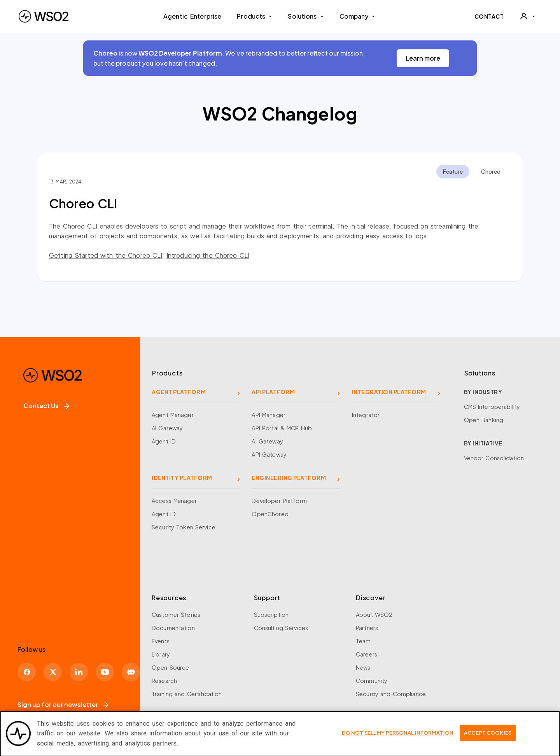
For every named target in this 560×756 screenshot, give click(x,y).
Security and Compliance (391, 694)
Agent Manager (173, 415)
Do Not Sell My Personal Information (398, 737)
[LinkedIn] (79, 672)
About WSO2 (374, 615)
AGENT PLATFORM (179, 392)
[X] (53, 672)
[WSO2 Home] (44, 16)
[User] (527, 16)
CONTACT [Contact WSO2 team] (489, 16)
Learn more (423, 58)
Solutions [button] (306, 16)
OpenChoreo (270, 514)
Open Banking (484, 420)
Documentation (173, 628)
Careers (367, 654)
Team (363, 641)
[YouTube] (105, 672)
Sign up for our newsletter (63, 704)
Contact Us (46, 406)
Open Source (170, 667)
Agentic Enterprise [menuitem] (192, 16)
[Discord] (131, 672)
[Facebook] (27, 672)
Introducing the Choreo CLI (208, 255)
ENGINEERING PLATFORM (289, 478)
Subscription (271, 615)
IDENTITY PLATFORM (182, 478)
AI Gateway (167, 428)
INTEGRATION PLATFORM (389, 392)
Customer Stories (176, 615)
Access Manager (174, 501)
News (363, 667)
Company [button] (358, 16)
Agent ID (164, 441)
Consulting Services (281, 628)
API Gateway (269, 454)
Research (164, 681)
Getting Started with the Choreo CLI (106, 255)
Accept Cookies (488, 737)
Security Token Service (184, 527)
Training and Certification (187, 694)
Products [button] (255, 16)
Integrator (366, 415)
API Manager (268, 415)
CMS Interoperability (492, 407)
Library (161, 654)
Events (161, 641)
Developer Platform (279, 501)
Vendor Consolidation (494, 458)
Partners (367, 628)
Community (372, 681)
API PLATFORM (273, 392)
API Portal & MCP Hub (282, 428)
